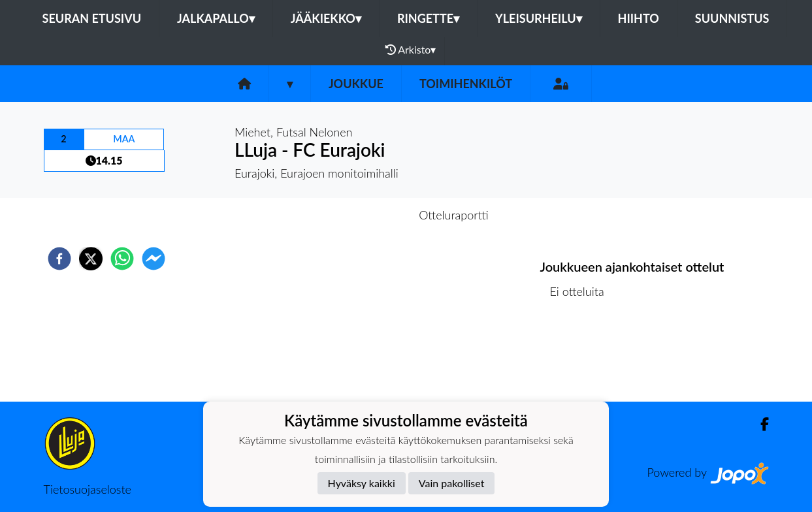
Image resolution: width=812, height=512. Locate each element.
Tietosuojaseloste (88, 489)
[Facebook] (759, 424)
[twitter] (91, 259)
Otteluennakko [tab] (361, 215)
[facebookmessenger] (154, 259)
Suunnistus (732, 18)
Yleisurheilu (538, 18)
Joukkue (356, 84)
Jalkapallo (216, 18)
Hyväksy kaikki (362, 483)
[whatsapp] (122, 259)
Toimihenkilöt (466, 84)
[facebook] (59, 259)
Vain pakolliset (452, 483)
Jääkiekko (326, 18)
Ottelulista (582, 358)
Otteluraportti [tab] (454, 215)
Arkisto (411, 50)
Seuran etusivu (92, 18)
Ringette (428, 18)
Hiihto (639, 18)
